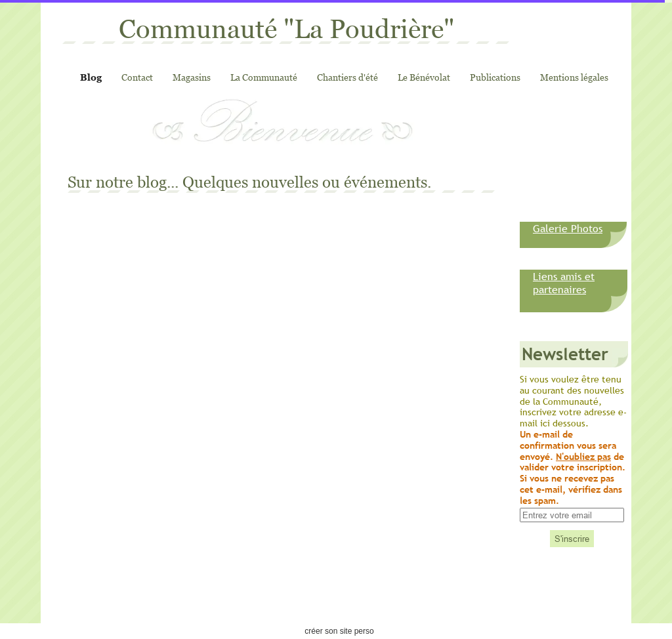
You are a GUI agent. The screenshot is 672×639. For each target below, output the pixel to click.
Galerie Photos (568, 228)
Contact (137, 77)
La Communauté (264, 77)
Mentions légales (574, 77)
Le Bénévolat (424, 77)
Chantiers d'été (347, 77)
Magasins (192, 77)
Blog (91, 77)
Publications (495, 77)
